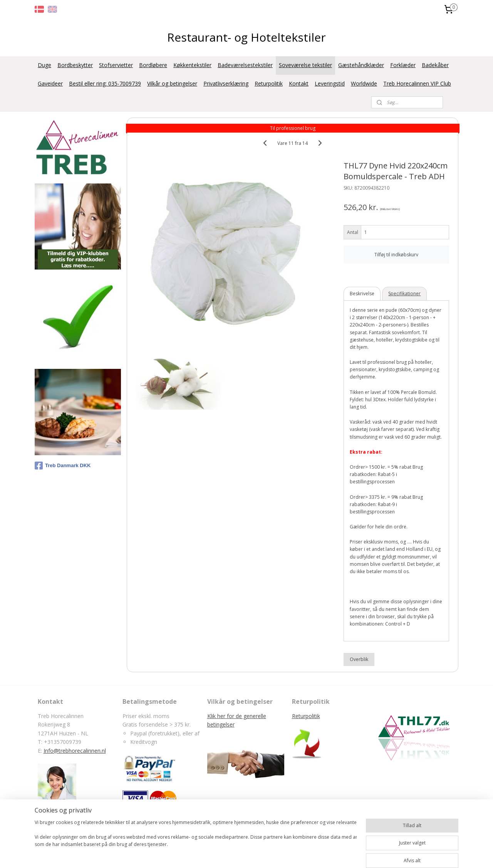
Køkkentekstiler (192, 65)
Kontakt (299, 83)
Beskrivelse (362, 294)
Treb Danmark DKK (63, 466)
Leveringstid (330, 83)
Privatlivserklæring (226, 83)
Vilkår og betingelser (172, 83)
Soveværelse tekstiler (305, 65)
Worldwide (364, 83)
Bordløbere (153, 65)
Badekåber (435, 65)
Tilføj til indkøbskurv (397, 254)
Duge (44, 65)
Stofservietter (116, 65)
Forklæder (403, 65)
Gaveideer (50, 83)
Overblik (359, 659)
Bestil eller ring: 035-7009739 (105, 83)
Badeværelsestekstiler (245, 65)
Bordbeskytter (75, 65)
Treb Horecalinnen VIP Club (417, 83)
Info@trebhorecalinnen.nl (75, 751)
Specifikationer (405, 294)
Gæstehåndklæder (361, 65)
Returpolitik (269, 83)
